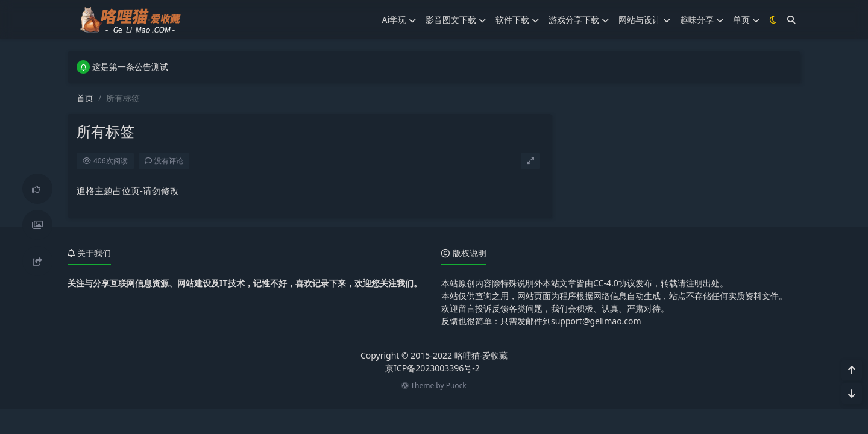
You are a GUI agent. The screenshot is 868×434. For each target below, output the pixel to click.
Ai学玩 (399, 20)
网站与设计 (644, 20)
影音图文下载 (456, 20)
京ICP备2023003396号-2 (432, 368)
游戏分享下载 (579, 20)
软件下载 (517, 20)
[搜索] (791, 20)
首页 (85, 98)
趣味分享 (702, 20)
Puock (456, 385)
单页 (746, 20)
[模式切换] (773, 20)
